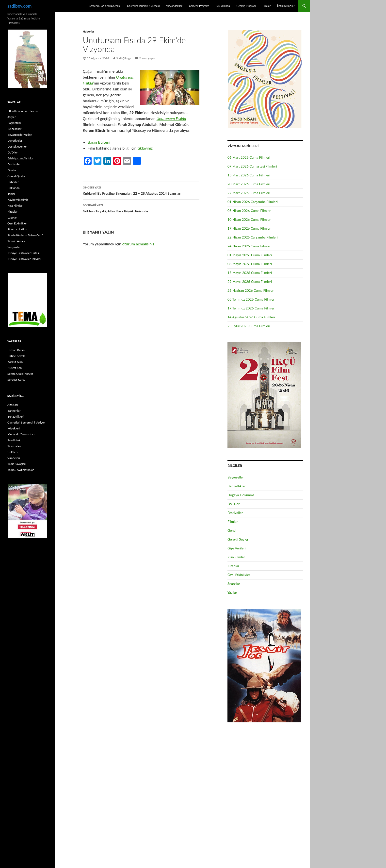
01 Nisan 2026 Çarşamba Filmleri (253, 202)
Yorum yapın (147, 58)
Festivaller (235, 513)
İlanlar (11, 194)
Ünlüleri (12, 452)
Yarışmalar (14, 247)
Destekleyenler (17, 146)
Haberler (88, 31)
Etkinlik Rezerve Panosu (23, 111)
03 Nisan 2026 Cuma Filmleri (249, 211)
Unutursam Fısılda (171, 118)
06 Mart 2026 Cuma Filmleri (249, 157)
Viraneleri (14, 458)
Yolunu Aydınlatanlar (21, 470)
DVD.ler (233, 504)
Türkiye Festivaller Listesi (24, 253)
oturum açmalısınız (138, 244)
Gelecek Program (199, 6)
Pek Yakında (223, 6)
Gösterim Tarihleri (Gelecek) (143, 6)
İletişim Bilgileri (286, 6)
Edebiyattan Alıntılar (20, 158)
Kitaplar (233, 566)
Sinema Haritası (17, 229)
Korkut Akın (15, 362)
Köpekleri (14, 428)
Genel (232, 530)
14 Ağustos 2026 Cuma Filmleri (251, 317)
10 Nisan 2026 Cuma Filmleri (249, 219)
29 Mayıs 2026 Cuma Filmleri (250, 281)
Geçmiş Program (246, 6)
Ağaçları (13, 405)
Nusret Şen (15, 368)
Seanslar (234, 584)
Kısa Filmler (236, 557)
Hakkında (13, 188)
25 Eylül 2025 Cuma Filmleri (249, 326)
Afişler (12, 117)
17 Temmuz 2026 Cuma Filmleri (251, 308)
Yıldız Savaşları (17, 464)
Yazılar (232, 592)
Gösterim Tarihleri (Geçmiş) (105, 6)
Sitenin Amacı (16, 241)
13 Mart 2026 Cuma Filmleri (249, 175)
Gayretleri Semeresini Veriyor (26, 422)
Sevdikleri (14, 440)
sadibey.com (19, 6)
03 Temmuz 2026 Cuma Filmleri (251, 299)
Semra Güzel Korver (20, 374)
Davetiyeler (15, 141)
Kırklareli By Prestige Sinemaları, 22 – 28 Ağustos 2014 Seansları (141, 190)
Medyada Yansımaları (21, 434)
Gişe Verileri (237, 548)
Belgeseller (236, 477)
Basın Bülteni (99, 142)
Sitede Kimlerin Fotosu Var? (25, 235)
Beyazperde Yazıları (20, 135)
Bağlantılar (14, 123)
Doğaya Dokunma (241, 495)
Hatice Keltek (16, 356)
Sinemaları (14, 446)
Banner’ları (14, 411)
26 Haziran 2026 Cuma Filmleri (251, 290)
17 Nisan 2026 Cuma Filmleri (249, 228)
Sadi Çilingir (124, 58)
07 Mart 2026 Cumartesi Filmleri (252, 166)
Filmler (266, 6)
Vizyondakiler (174, 6)
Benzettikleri (237, 486)
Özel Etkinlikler (239, 575)
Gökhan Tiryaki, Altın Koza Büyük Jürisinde (141, 208)
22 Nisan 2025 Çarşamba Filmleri (253, 237)
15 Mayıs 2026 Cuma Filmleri (250, 273)
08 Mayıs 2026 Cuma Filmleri (250, 264)
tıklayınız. (145, 148)
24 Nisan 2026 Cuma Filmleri (249, 246)
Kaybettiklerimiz (18, 200)
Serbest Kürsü (16, 380)
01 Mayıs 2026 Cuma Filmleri (250, 255)
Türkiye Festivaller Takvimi (24, 259)
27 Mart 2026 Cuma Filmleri (249, 193)
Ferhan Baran (16, 350)
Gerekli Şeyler (238, 539)
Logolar (12, 217)
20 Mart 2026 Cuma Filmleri (249, 184)
